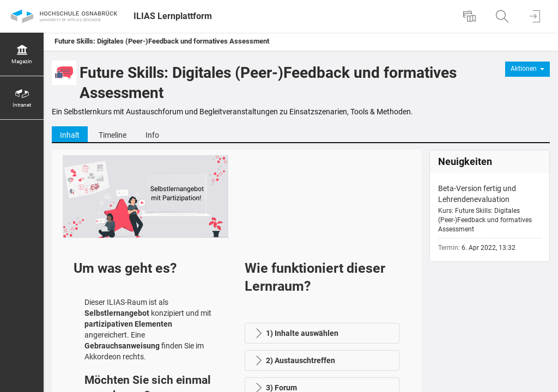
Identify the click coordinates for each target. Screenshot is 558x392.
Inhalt (70, 135)
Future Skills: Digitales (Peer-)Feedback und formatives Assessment (162, 41)
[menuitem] (471, 16)
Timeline (113, 135)
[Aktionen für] (527, 69)
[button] (322, 333)
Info (152, 135)
